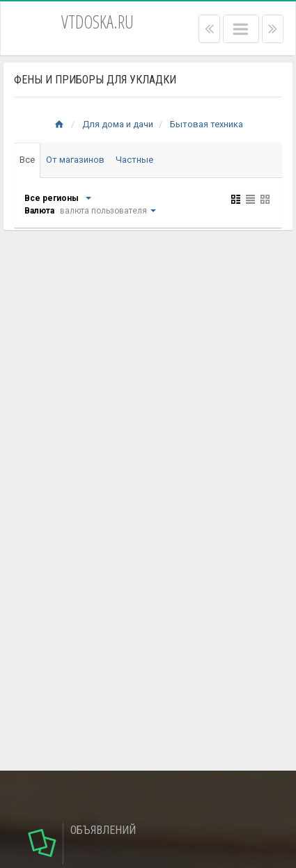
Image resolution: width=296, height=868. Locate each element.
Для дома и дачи (118, 124)
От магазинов (75, 160)
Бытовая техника (207, 124)
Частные (134, 160)
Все (27, 160)
